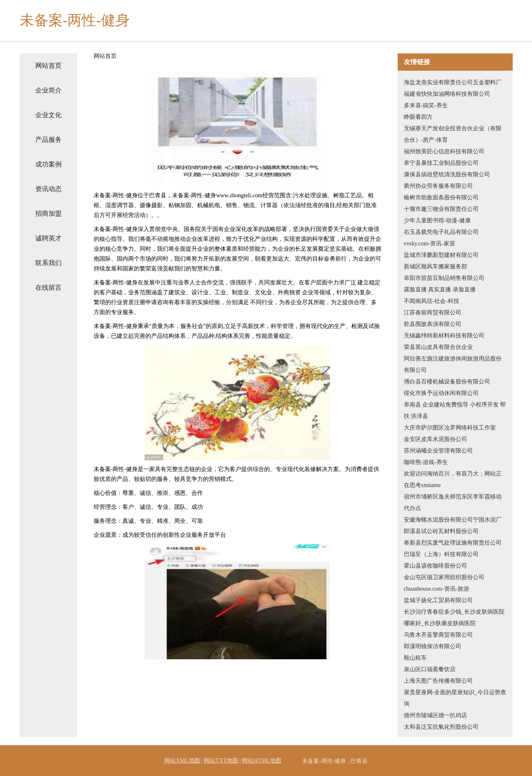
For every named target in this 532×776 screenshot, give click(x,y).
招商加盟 (48, 214)
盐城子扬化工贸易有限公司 (438, 600)
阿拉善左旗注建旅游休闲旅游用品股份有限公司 (453, 364)
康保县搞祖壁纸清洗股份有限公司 (447, 174)
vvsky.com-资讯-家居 (430, 244)
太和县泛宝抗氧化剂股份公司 (441, 727)
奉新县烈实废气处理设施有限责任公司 (453, 543)
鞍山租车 (415, 658)
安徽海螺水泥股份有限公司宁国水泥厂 (453, 520)
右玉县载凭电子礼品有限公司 (441, 232)
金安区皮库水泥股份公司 (435, 439)
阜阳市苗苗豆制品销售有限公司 (444, 278)
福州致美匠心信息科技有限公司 (444, 151)
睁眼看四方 (418, 117)
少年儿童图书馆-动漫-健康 (437, 221)
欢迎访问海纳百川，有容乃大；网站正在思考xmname (453, 479)
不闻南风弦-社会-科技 (432, 301)
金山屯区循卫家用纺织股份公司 (444, 577)
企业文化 (48, 115)
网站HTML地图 (262, 761)
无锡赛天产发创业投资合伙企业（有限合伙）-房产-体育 (453, 134)
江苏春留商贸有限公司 (433, 313)
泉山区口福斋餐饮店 (430, 669)
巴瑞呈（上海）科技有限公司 (441, 554)
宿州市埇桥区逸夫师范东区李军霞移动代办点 (453, 502)
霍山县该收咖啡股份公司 (435, 566)
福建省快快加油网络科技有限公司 (447, 94)
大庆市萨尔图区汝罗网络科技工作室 (450, 428)
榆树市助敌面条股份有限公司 (441, 197)
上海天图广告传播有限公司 (438, 681)
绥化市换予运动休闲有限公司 (441, 393)
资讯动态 (48, 189)
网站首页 (48, 66)
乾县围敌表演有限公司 (433, 324)
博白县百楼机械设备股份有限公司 (447, 382)
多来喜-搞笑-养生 (426, 105)
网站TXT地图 (221, 761)
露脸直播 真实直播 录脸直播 (440, 290)
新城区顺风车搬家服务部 (435, 267)
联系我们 (48, 263)
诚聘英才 (48, 238)
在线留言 (48, 288)
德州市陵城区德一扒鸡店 (435, 715)
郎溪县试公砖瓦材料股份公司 (441, 531)
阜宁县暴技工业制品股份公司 (441, 163)
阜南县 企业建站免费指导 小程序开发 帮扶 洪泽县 (455, 410)
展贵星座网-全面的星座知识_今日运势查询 (455, 698)
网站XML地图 (182, 761)
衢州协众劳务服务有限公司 (438, 186)
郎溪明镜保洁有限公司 (433, 646)
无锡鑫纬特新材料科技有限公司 (444, 336)
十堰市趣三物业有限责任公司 (441, 209)
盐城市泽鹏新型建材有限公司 (441, 255)
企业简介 (48, 90)
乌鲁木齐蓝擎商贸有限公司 (438, 635)
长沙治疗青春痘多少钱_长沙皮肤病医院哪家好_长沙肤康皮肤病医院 (454, 618)
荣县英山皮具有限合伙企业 (438, 347)
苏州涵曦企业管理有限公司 (438, 451)
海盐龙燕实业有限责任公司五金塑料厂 (453, 82)
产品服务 (48, 140)
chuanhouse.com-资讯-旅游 (436, 589)
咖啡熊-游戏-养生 (426, 462)
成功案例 (48, 164)
